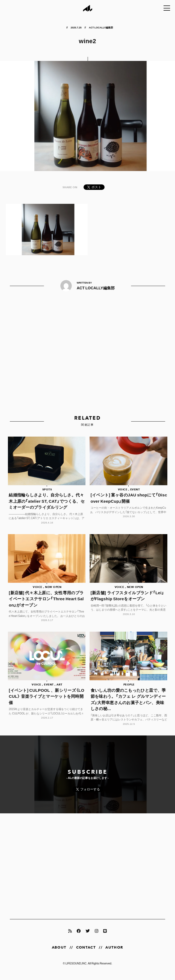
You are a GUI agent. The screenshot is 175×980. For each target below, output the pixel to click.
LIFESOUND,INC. (76, 968)
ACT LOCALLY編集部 (101, 27)
